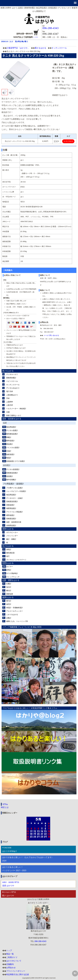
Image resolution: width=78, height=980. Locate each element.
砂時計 (9, 570)
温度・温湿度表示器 (14, 522)
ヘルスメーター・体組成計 (16, 409)
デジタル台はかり (13, 388)
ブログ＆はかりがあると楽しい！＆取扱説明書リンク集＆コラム (30, 708)
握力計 (9, 601)
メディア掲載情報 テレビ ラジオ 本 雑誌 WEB (22, 627)
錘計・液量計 (11, 539)
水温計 (9, 451)
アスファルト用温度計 (15, 512)
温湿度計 (10, 476)
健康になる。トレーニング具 (17, 621)
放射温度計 (10, 454)
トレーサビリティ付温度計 (16, 491)
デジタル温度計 (12, 430)
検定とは (5, 807)
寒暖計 (9, 437)
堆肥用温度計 (11, 508)
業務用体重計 (11, 378)
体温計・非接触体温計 (15, 608)
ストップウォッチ (13, 577)
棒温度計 (10, 444)
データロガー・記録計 (15, 498)
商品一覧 (10, 954)
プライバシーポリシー (16, 971)
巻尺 (8, 556)
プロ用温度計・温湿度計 (13, 484)
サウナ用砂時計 (12, 573)
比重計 (9, 584)
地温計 (9, 458)
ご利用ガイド (12, 957)
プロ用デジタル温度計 (15, 488)
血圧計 (9, 604)
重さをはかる (40, 48)
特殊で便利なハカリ (14, 415)
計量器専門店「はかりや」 (18, 48)
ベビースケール (12, 381)
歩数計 (9, 618)
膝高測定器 (10, 553)
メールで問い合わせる (51, 335)
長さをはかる (8, 546)
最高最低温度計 (12, 434)
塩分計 (9, 587)
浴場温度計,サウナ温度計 (16, 461)
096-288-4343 (51, 28)
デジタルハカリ (12, 374)
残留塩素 (10, 594)
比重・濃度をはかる (11, 580)
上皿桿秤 (10, 402)
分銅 (8, 412)
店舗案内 (10, 964)
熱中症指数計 (11, 480)
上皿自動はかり (12, 395)
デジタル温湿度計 (13, 469)
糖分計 (9, 590)
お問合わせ (11, 968)
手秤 (8, 398)
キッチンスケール (59, 48)
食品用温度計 (11, 427)
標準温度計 (10, 441)
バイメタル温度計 (13, 448)
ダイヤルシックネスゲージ (16, 560)
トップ (9, 950)
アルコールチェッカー (15, 611)
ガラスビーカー (12, 532)
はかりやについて (14, 961)
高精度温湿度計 (12, 473)
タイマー (10, 567)
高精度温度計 (11, 519)
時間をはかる (8, 563)
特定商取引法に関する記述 (18, 974)
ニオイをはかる (12, 614)
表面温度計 (10, 505)
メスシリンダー (12, 536)
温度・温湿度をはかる (12, 419)
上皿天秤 (10, 405)
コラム (5, 804)
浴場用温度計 (11, 525)
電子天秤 (10, 391)
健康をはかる (8, 597)
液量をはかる (8, 529)
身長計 (9, 549)
